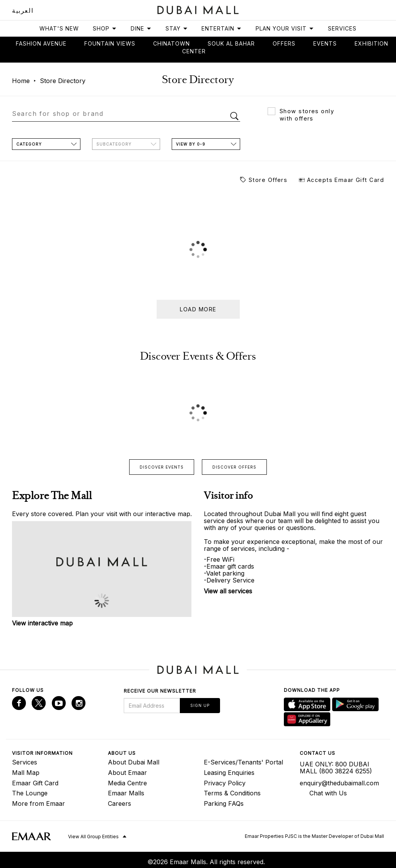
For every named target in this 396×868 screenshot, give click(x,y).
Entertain (222, 28)
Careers (119, 803)
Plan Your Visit (285, 28)
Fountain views (110, 43)
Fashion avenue (41, 43)
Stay (177, 28)
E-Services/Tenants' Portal (243, 762)
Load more (198, 309)
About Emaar (127, 773)
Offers (284, 43)
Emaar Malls (126, 793)
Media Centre (127, 783)
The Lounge (30, 793)
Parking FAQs (224, 803)
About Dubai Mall (134, 762)
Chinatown (172, 43)
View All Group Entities (93, 837)
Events (325, 43)
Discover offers (234, 467)
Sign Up (200, 705)
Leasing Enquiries (229, 773)
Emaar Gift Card (35, 783)
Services (342, 28)
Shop (105, 28)
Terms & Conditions (232, 793)
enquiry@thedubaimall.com (339, 783)
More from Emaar (38, 803)
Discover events (162, 467)
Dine (141, 28)
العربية (23, 10)
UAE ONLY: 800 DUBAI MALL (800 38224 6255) (336, 768)
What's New (59, 28)
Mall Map (26, 773)
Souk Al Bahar (231, 43)
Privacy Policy (225, 783)
